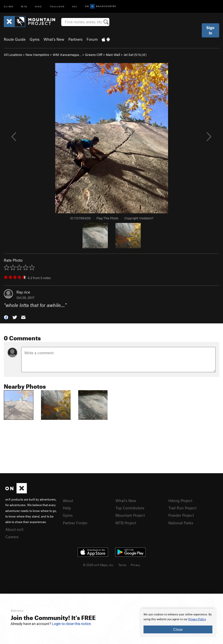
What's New (54, 39)
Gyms (35, 39)
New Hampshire (37, 55)
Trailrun (57, 6)
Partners (75, 39)
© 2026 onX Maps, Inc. (98, 565)
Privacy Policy (197, 619)
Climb (9, 6)
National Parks (181, 523)
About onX (14, 529)
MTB (24, 6)
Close (178, 629)
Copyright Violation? (139, 218)
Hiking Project (180, 501)
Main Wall (113, 55)
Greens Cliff (94, 55)
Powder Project (181, 515)
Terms (122, 565)
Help (67, 508)
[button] (6, 317)
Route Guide (15, 39)
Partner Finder (75, 523)
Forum (92, 39)
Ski (75, 6)
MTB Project (126, 523)
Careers (12, 537)
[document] (178, 623)
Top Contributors (130, 508)
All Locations (13, 55)
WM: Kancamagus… (67, 55)
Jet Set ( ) (135, 55)
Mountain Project (130, 515)
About (68, 501)
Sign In (210, 30)
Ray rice (23, 292)
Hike (38, 6)
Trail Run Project (182, 508)
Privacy (135, 565)
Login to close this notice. (72, 624)
